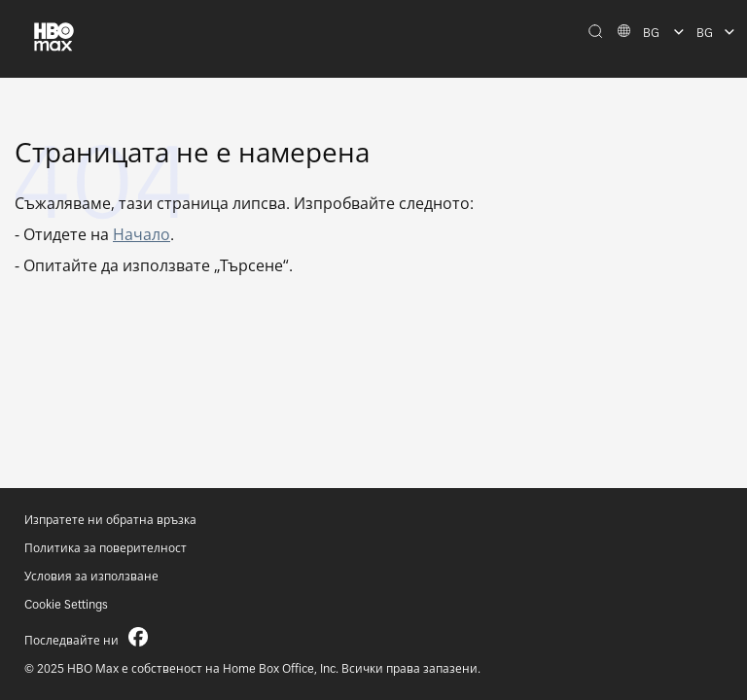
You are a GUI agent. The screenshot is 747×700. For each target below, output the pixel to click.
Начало (142, 234)
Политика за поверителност (106, 548)
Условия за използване (91, 576)
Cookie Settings (66, 604)
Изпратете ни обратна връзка (110, 520)
